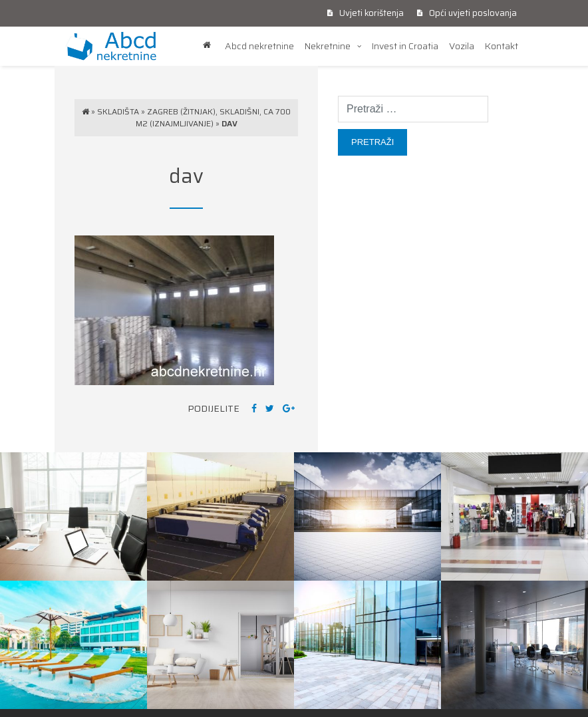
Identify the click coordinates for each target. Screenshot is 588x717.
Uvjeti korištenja (366, 13)
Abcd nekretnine (259, 46)
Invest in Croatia (405, 46)
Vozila (462, 46)
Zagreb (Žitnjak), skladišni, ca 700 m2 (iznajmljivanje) (214, 117)
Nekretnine (328, 46)
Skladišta (118, 111)
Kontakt (502, 46)
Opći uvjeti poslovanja (467, 13)
